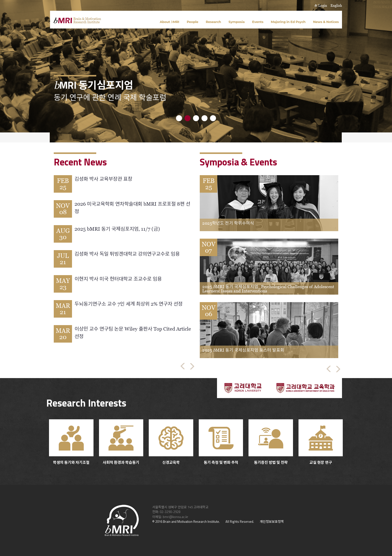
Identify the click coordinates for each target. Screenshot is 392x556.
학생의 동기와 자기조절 (71, 442)
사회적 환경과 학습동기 (121, 442)
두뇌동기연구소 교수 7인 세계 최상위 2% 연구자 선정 (128, 304)
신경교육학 (171, 442)
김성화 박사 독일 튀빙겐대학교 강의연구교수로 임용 (127, 254)
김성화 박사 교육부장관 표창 (103, 179)
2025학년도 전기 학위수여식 (228, 223)
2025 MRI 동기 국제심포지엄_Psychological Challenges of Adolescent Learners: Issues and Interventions (268, 289)
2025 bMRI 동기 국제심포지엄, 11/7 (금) (117, 229)
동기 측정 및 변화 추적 (221, 442)
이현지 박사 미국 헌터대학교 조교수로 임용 (118, 279)
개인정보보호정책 (272, 522)
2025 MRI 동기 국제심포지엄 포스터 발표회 (243, 350)
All (227, 522)
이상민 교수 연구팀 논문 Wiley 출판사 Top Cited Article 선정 (133, 333)
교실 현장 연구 (321, 442)
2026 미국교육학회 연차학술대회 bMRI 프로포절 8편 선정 (132, 208)
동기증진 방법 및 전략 (271, 442)
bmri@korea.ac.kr (175, 517)
